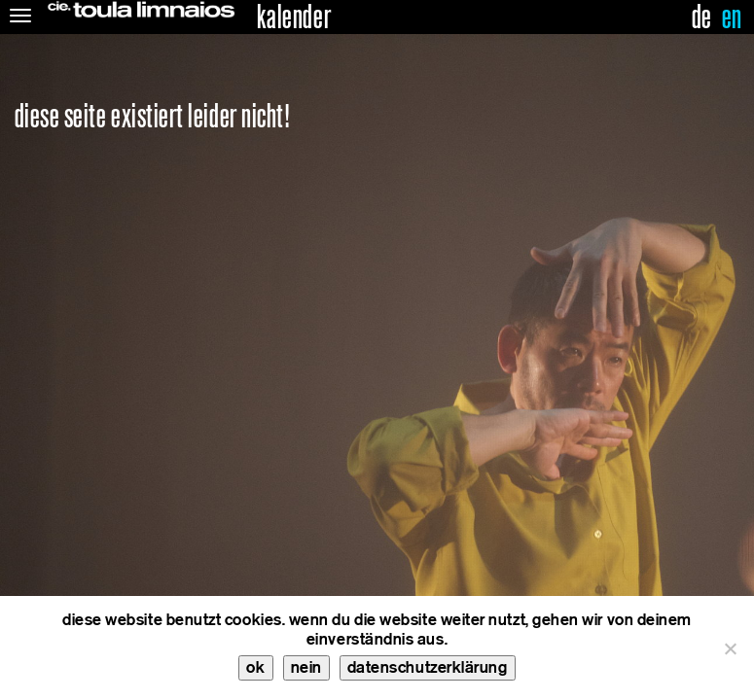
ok (255, 667)
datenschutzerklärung (428, 667)
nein (306, 667)
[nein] (730, 648)
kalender (294, 17)
